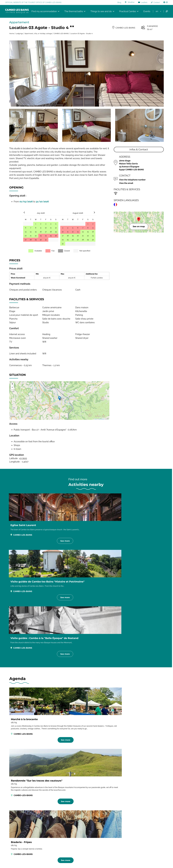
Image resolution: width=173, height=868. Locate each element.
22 (36, 236)
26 (56, 236)
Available (38, 251)
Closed (67, 251)
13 (26, 232)
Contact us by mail (76, 840)
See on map (139, 227)
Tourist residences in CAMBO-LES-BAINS (133, 722)
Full (53, 251)
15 (36, 232)
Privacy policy (86, 862)
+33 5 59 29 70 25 (75, 837)
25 (51, 236)
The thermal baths (74, 12)
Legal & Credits (72, 862)
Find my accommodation (45, 12)
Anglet (124, 826)
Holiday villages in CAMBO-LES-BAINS (87, 729)
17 (46, 232)
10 (46, 228)
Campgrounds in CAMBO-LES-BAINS (38, 722)
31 (46, 240)
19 (56, 232)
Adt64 (124, 819)
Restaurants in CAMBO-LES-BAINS (67, 692)
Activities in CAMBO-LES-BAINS (146, 692)
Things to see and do (102, 12)
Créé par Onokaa (100, 862)
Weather (131, 2)
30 (41, 240)
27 (26, 240)
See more (33, 547)
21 (31, 236)
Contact (157, 3)
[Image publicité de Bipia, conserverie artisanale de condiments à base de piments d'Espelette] (84, 805)
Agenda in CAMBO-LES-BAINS (106, 692)
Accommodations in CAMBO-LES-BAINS (27, 692)
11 (51, 228)
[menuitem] (158, 12)
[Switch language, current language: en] (158, 12)
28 (31, 240)
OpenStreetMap (101, 420)
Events (146, 12)
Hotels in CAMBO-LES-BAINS (43, 715)
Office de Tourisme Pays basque (136, 839)
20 (26, 236)
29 (36, 240)
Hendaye (126, 822)
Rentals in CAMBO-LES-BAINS (129, 715)
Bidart (124, 833)
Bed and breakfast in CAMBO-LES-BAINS (86, 715)
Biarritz (125, 836)
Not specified (85, 251)
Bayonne (125, 829)
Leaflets (144, 3)
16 (41, 232)
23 (41, 236)
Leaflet (95, 420)
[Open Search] (167, 12)
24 (46, 236)
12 (56, 228)
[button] (59, 399)
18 (51, 232)
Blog (119, 3)
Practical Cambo (128, 12)
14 (31, 232)
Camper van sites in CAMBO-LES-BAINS (85, 722)
